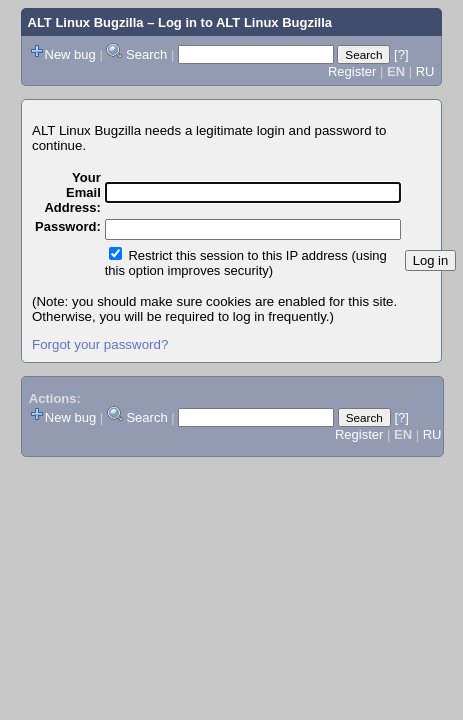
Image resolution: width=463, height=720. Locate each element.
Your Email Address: (72, 192)
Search (146, 54)
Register (352, 71)
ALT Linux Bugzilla (86, 22)
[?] (401, 54)
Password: (68, 226)
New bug (70, 54)
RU (425, 71)
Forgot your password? (100, 344)
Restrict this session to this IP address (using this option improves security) (246, 263)
